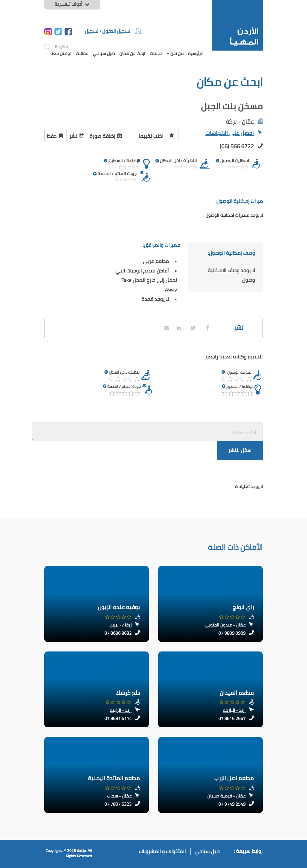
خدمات (156, 53)
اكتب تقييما (157, 135)
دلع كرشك (128, 693)
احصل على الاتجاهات (234, 134)
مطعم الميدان (237, 693)
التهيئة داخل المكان (125, 372)
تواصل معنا (61, 53)
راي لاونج (243, 607)
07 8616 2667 (232, 718)
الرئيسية (196, 53)
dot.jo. (82, 850)
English (61, 46)
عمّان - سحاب (119, 796)
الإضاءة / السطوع (240, 386)
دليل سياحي (104, 53)
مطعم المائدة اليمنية (114, 778)
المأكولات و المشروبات (162, 851)
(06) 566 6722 (237, 146)
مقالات (82, 53)
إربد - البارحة (234, 710)
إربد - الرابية (121, 710)
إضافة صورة (106, 135)
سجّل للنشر (240, 450)
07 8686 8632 (118, 633)
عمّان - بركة (240, 122)
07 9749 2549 (232, 804)
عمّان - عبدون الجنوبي (225, 625)
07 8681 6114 (118, 718)
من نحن (175, 53)
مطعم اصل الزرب (234, 778)
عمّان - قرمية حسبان (226, 796)
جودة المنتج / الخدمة (124, 386)
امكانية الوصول (240, 372)
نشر (77, 135)
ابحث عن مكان (132, 53)
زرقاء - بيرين (121, 625)
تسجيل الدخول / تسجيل (113, 31)
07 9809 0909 (232, 633)
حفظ (56, 135)
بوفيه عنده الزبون (119, 607)
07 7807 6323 (118, 804)
